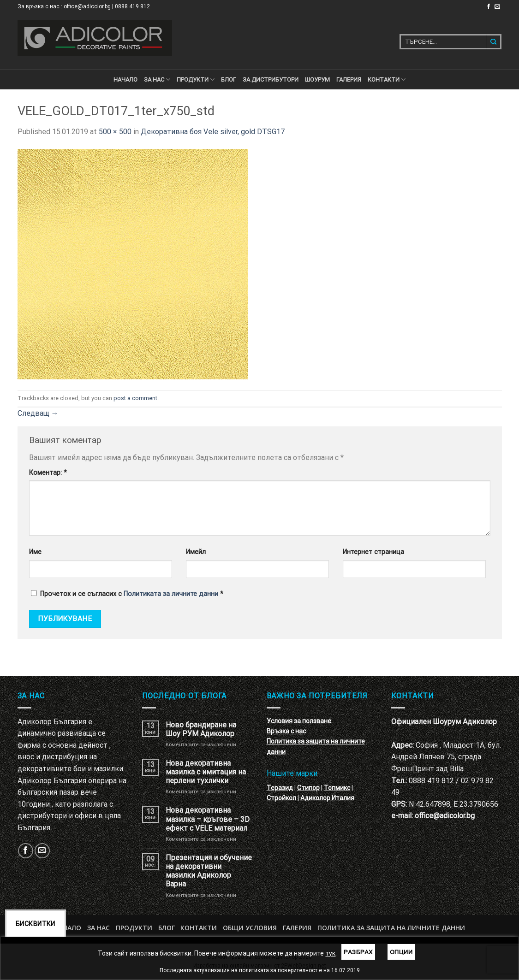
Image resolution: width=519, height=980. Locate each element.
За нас (157, 80)
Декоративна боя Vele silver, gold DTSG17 (213, 132)
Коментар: (48, 473)
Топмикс (337, 788)
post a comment (135, 398)
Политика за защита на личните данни (391, 928)
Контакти (199, 928)
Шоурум (317, 80)
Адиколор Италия (327, 798)
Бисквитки (36, 924)
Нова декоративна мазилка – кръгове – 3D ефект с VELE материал (208, 819)
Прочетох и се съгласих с (127, 594)
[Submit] (494, 42)
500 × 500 (115, 132)
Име (35, 552)
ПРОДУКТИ (196, 80)
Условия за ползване (299, 721)
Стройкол (281, 798)
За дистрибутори (271, 80)
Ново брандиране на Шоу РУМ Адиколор (201, 729)
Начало (125, 80)
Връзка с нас (286, 731)
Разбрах (358, 952)
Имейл (196, 552)
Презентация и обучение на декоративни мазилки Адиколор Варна (209, 871)
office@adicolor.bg (445, 816)
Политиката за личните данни (171, 594)
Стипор (308, 788)
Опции (401, 952)
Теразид (280, 788)
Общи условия (250, 928)
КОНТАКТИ (387, 80)
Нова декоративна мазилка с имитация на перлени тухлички (206, 772)
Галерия (349, 80)
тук (330, 953)
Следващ (38, 413)
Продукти (134, 928)
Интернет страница (373, 552)
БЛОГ (229, 80)
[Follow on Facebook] (489, 7)
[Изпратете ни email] (497, 7)
